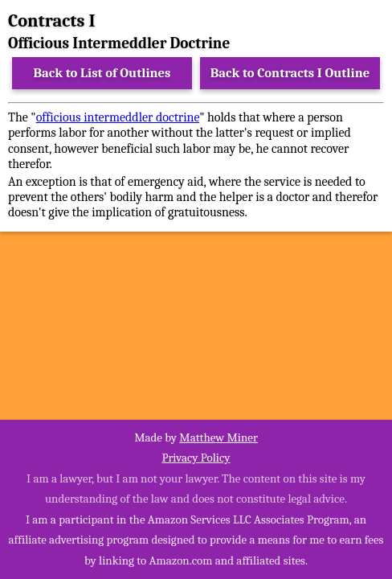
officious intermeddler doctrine (118, 117)
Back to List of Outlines (102, 73)
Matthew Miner (218, 437)
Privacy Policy (196, 458)
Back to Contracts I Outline (290, 73)
